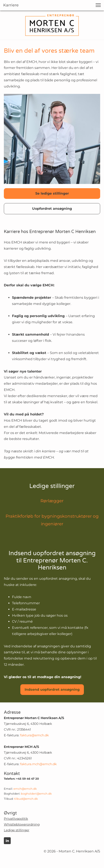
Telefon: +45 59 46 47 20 (21, 779)
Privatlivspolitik (16, 819)
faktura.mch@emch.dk (38, 764)
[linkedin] (7, 841)
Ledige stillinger (17, 830)
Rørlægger (52, 501)
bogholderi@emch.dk (36, 794)
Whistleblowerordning (22, 824)
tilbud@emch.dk (26, 799)
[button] (98, 5)
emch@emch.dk (25, 789)
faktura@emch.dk (34, 735)
